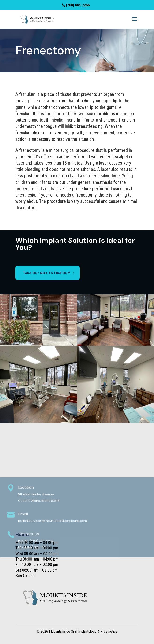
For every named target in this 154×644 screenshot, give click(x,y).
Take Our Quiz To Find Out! (46, 273)
